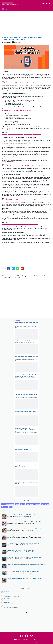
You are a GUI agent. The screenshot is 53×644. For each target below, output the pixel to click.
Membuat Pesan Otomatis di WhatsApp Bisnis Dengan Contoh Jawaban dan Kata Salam (22, 83)
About (15, 639)
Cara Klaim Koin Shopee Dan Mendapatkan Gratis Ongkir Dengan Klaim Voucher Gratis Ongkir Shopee (26, 166)
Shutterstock (5, 507)
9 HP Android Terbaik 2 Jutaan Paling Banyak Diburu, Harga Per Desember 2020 (20, 224)
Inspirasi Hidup (30, 504)
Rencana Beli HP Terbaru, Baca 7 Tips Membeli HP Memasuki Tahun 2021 (19, 200)
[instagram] (49, 3)
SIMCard (47, 504)
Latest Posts (3, 585)
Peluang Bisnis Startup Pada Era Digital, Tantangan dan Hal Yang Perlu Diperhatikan (24, 557)
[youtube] (46, 3)
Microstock (37, 504)
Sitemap (19, 639)
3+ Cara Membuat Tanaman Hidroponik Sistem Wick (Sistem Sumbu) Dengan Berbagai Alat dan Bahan (26, 394)
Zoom (11, 507)
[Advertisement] (26, 23)
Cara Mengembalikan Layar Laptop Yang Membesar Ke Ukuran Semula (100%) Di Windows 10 (26, 430)
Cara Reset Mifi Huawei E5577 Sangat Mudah (25, 412)
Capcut (17, 504)
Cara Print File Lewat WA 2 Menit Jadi (23, 341)
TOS (38, 639)
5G (2, 504)
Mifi (42, 504)
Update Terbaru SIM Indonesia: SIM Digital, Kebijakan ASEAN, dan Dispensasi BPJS (24, 571)
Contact (23, 639)
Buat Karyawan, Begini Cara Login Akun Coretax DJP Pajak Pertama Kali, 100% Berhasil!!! (25, 536)
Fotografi (23, 504)
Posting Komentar (18, 42)
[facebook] (43, 3)
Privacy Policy (28, 639)
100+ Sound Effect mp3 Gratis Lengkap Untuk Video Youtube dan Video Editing (23, 543)
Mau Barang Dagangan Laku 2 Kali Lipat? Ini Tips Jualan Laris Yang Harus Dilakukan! (21, 134)
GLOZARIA (23, 642)
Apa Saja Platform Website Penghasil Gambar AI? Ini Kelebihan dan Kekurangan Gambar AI (25, 578)
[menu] (7, 9)
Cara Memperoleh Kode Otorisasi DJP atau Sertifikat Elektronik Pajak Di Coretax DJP (24, 529)
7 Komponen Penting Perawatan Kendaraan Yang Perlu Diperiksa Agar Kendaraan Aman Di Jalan (26, 564)
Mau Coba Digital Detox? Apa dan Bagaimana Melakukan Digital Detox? (22, 550)
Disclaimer (34, 639)
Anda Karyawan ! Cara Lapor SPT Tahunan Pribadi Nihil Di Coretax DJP (21, 515)
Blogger (32, 642)
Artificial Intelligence (9, 504)
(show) (10, 72)
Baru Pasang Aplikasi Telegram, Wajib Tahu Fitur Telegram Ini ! (16, 110)
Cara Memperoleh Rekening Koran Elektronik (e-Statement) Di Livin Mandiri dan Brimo (25, 522)
